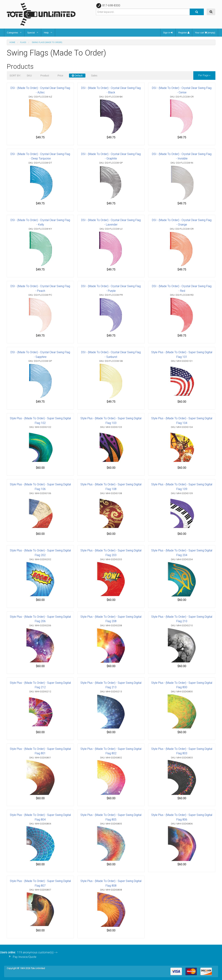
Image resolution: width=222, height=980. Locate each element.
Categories (13, 33)
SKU (29, 76)
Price (60, 76)
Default (77, 76)
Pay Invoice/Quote (25, 957)
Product (45, 76)
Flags (23, 42)
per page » (204, 75)
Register (184, 33)
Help (46, 33)
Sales (94, 76)
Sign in (168, 33)
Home (12, 42)
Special (31, 33)
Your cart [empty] (205, 33)
